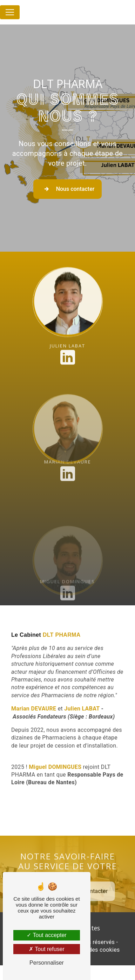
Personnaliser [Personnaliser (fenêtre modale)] (47, 963)
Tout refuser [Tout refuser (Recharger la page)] (47, 949)
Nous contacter (68, 189)
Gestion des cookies (94, 950)
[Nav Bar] (10, 12)
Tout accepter (46, 935)
